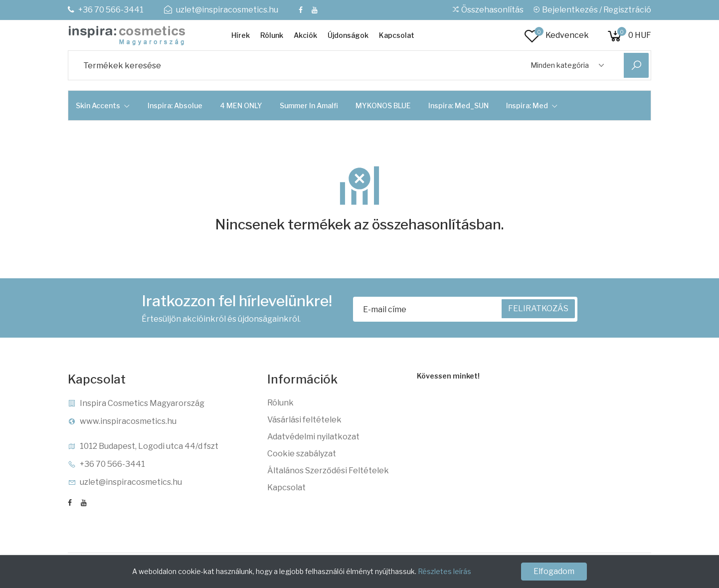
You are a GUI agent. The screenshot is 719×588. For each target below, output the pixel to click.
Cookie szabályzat (302, 454)
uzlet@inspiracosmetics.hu (221, 10)
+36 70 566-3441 (106, 10)
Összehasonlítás (488, 10)
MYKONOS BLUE (383, 105)
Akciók (305, 35)
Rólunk (272, 35)
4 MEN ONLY (241, 105)
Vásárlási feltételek (304, 420)
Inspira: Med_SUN (458, 105)
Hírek (241, 35)
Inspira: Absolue (175, 105)
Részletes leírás (445, 571)
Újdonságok (348, 35)
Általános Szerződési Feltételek (328, 471)
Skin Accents (103, 105)
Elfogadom (554, 571)
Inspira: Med (532, 105)
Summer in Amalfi (309, 105)
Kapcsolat (397, 35)
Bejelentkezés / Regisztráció (592, 10)
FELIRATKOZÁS (538, 308)
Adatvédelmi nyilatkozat (313, 437)
